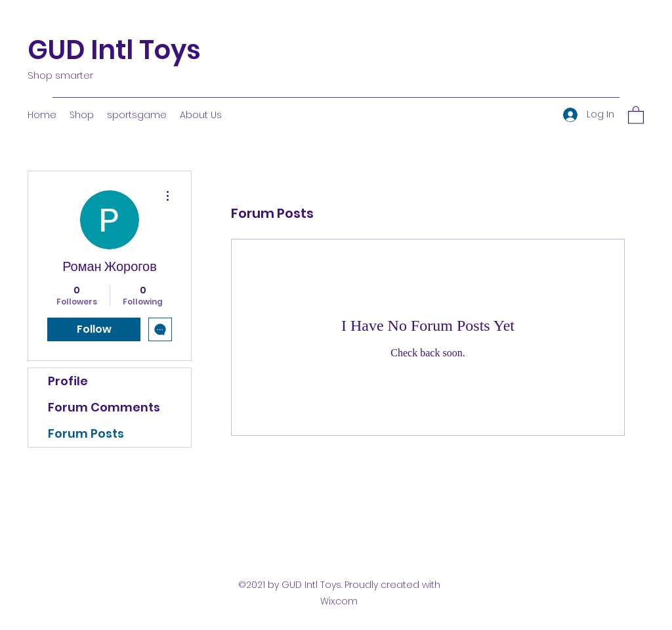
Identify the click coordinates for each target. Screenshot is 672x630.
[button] (636, 115)
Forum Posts (86, 433)
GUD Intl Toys (114, 50)
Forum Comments (104, 407)
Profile (68, 381)
